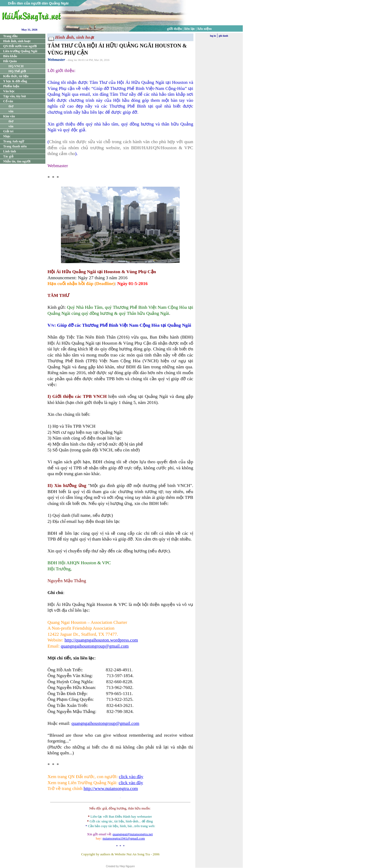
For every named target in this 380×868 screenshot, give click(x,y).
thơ (11, 106)
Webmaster (56, 60)
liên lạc (190, 29)
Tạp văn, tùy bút (15, 96)
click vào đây (131, 777)
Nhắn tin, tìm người (17, 161)
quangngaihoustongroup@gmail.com (95, 646)
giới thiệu (174, 29)
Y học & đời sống (15, 81)
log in (213, 36)
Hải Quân (10, 61)
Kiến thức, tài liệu (16, 76)
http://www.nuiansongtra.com (111, 789)
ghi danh (223, 36)
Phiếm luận (11, 86)
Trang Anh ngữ (14, 141)
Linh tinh (9, 151)
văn (11, 111)
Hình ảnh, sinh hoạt (17, 41)
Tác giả (8, 156)
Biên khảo (10, 56)
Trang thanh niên (15, 146)
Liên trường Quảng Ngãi (20, 51)
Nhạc (7, 136)
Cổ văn (8, 101)
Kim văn (9, 116)
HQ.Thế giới (17, 71)
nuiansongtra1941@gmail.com (124, 838)
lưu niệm (205, 29)
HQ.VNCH (16, 66)
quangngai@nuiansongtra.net (132, 834)
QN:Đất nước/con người (20, 46)
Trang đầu (10, 36)
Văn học (9, 91)
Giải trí (8, 131)
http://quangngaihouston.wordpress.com (101, 640)
